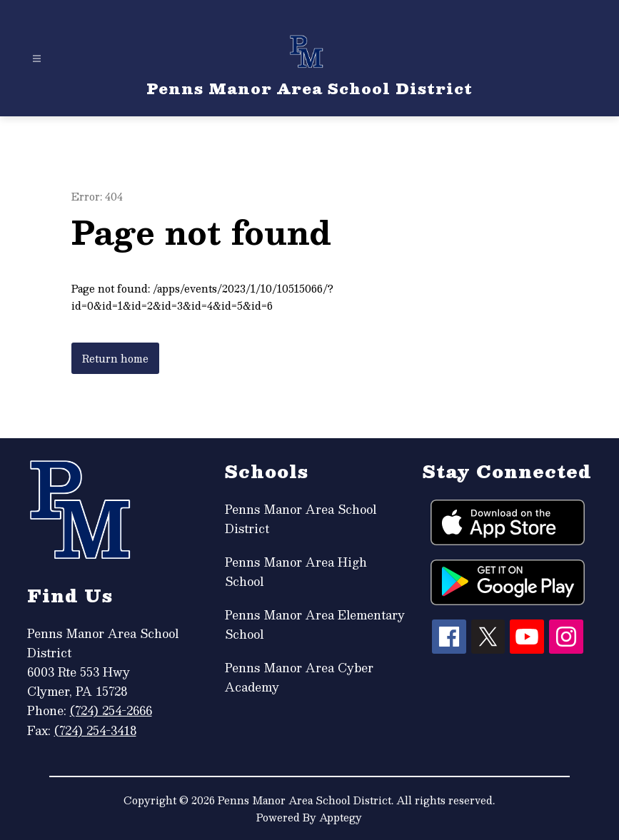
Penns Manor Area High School (296, 572)
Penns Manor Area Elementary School (315, 624)
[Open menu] (37, 59)
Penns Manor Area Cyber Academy (299, 677)
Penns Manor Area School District (301, 519)
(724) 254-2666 (111, 710)
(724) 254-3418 (95, 730)
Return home (115, 358)
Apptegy (341, 817)
